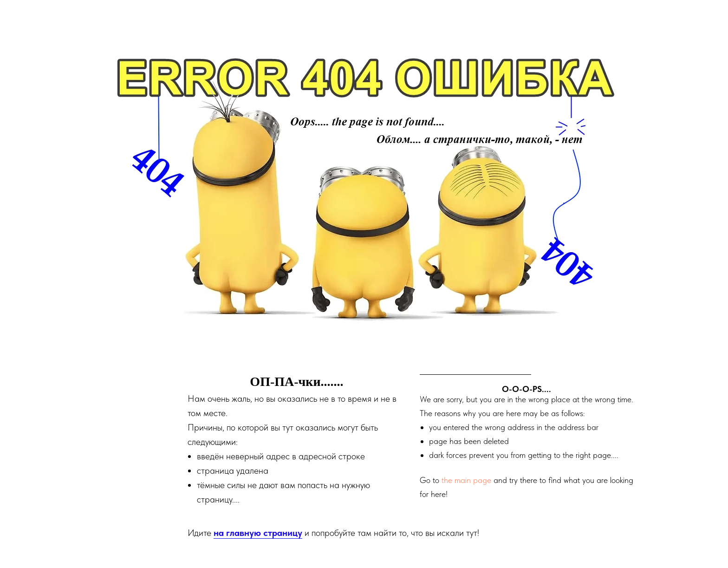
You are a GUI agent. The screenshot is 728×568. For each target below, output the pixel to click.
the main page (466, 480)
